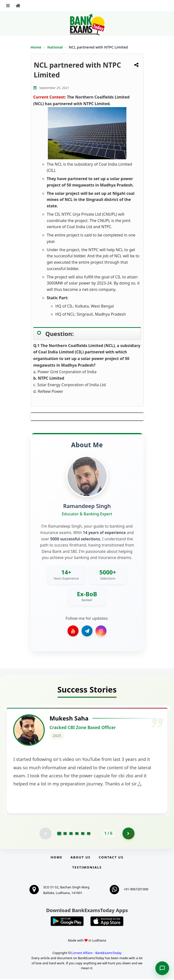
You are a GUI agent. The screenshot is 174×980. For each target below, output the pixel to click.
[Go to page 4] (77, 834)
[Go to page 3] (71, 834)
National (56, 47)
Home (36, 47)
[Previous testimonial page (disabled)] (45, 834)
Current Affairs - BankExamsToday (96, 954)
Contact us (111, 858)
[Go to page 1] (59, 834)
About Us (80, 858)
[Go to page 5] (83, 834)
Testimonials (87, 868)
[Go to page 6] (89, 834)
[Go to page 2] (65, 834)
